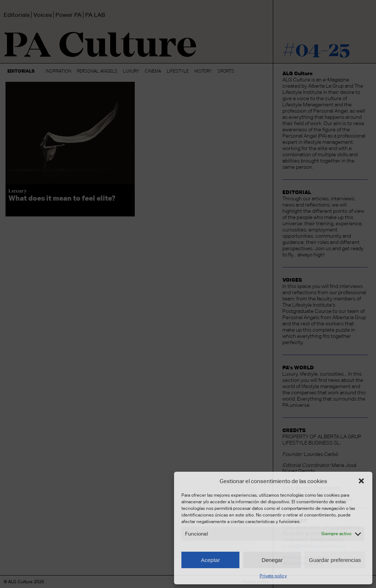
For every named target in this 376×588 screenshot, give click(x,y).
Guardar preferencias (335, 560)
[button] (361, 481)
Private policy (273, 576)
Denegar (272, 560)
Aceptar (210, 560)
